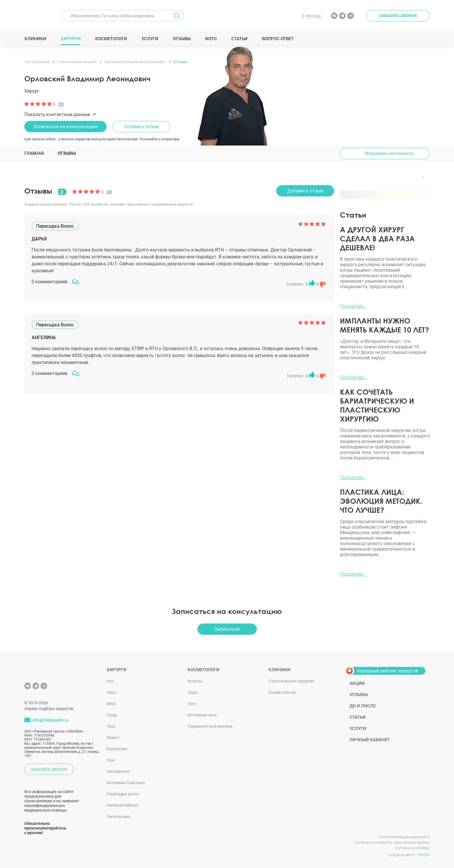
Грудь (112, 715)
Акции (357, 683)
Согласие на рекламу (413, 848)
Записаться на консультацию (65, 127)
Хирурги (71, 39)
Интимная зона (202, 715)
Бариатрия (117, 749)
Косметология (282, 692)
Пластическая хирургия (291, 681)
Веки (111, 704)
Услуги (150, 39)
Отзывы (182, 39)
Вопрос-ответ (278, 39)
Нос (110, 681)
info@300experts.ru (51, 720)
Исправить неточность (389, 153)
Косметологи (111, 39)
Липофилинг (118, 771)
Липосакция (118, 816)
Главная (34, 153)
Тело (111, 726)
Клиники (35, 39)
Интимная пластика (126, 783)
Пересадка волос (123, 794)
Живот (113, 738)
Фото (211, 39)
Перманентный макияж (210, 726)
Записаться (227, 629)
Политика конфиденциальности (404, 837)
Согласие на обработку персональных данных (392, 843)
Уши (110, 760)
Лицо (111, 692)
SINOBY (424, 855)
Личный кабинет (370, 740)
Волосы (195, 681)
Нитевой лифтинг (123, 805)
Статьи (239, 39)
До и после (363, 706)
